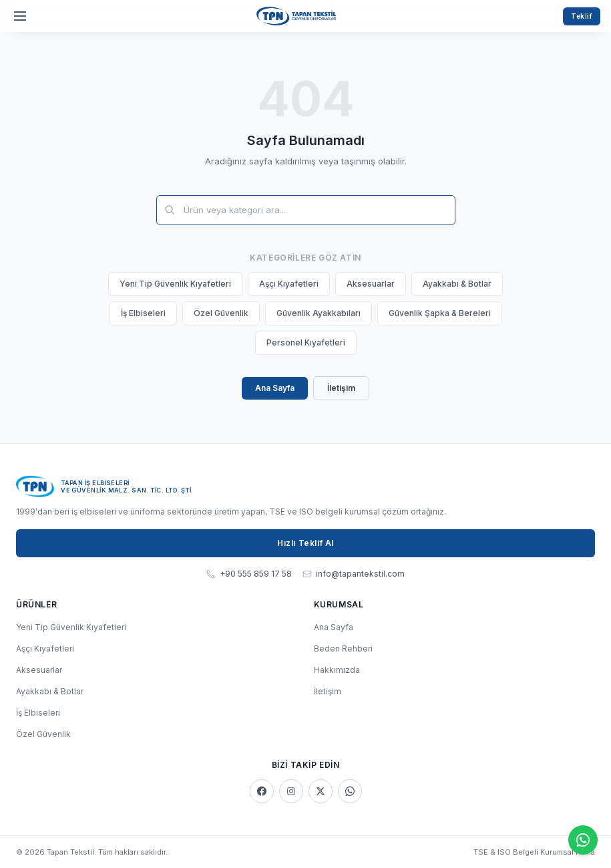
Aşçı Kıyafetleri (289, 284)
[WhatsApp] (350, 791)
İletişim (341, 388)
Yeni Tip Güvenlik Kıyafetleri (175, 284)
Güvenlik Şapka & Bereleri (440, 313)
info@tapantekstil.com (354, 574)
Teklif (582, 16)
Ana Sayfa (275, 388)
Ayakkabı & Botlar (457, 284)
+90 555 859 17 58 (249, 574)
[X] (321, 791)
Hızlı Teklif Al (305, 543)
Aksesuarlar (371, 284)
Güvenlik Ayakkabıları (319, 313)
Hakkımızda (337, 670)
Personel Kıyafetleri (306, 342)
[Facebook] (262, 791)
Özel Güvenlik (221, 313)
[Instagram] (291, 791)
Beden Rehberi (343, 648)
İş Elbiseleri (143, 313)
